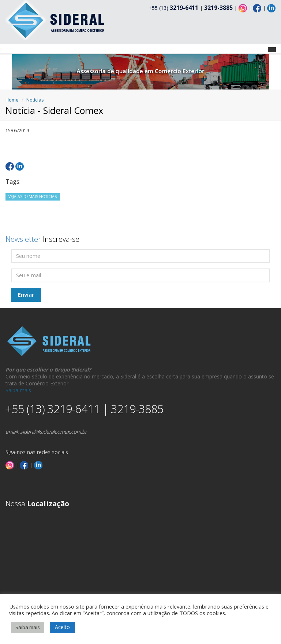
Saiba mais (18, 390)
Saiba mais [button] (28, 627)
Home (12, 100)
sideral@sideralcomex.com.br (53, 432)
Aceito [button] (62, 627)
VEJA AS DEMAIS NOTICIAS (33, 197)
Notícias (35, 100)
